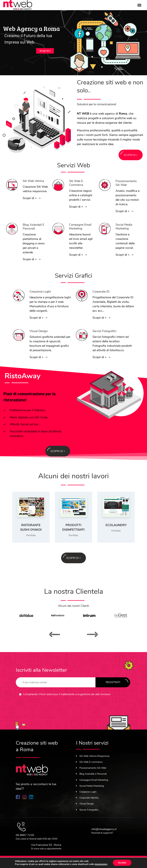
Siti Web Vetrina (29, 187)
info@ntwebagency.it (104, 829)
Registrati (117, 682)
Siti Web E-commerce (75, 190)
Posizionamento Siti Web (122, 192)
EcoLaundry (116, 525)
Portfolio (31, 535)
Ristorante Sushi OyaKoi (31, 527)
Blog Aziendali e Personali (29, 237)
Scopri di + (45, 51)
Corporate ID (104, 300)
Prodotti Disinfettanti (73, 527)
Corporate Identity (87, 798)
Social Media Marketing (121, 235)
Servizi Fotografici (105, 340)
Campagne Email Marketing (76, 235)
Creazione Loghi (41, 300)
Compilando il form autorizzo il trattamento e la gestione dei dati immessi (67, 694)
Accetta (122, 863)
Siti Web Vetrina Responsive (93, 756)
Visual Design (41, 340)
